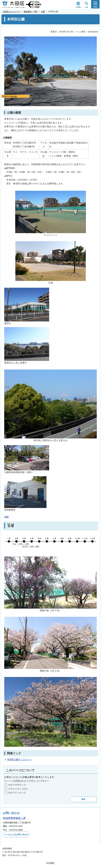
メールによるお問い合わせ (16, 835)
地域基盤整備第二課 (14, 818)
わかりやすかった (17, 785)
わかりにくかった (17, 792)
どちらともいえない (18, 789)
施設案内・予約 (31, 12)
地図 (6, 517)
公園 (43, 12)
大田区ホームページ (11, 12)
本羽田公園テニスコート (19, 760)
